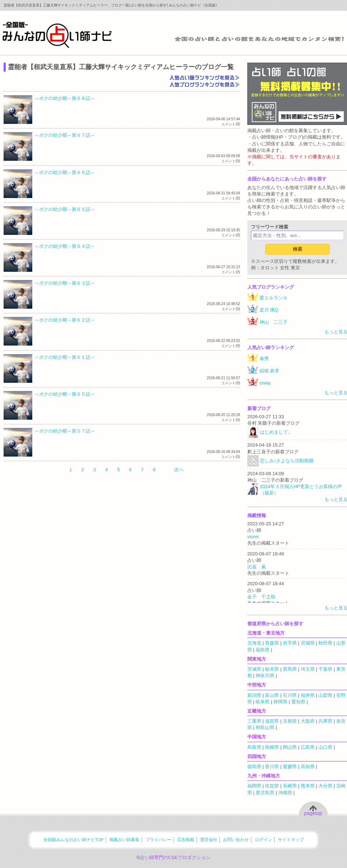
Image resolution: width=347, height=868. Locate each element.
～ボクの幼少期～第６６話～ (65, 172)
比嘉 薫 (257, 567)
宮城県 (308, 643)
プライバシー (158, 840)
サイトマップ (291, 840)
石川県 (290, 695)
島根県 (272, 747)
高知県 (308, 766)
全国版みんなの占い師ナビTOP (73, 840)
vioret (253, 537)
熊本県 (308, 786)
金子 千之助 (261, 597)
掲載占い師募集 (124, 840)
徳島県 (254, 766)
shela (265, 383)
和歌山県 (265, 727)
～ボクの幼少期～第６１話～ (65, 357)
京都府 (290, 721)
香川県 (272, 766)
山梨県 (325, 695)
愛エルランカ (274, 298)
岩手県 (290, 643)
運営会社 (209, 840)
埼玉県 (308, 669)
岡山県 (290, 747)
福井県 (308, 695)
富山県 (272, 695)
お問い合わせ (236, 840)
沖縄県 (285, 793)
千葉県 (325, 669)
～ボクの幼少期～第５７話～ (65, 431)
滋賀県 (272, 721)
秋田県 (325, 643)
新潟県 (254, 695)
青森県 (272, 643)
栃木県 (272, 669)
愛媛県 (290, 766)
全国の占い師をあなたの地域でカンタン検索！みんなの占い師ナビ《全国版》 (57, 35)
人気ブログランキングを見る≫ (204, 84)
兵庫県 (325, 721)
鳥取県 (254, 747)
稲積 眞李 (270, 371)
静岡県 (281, 702)
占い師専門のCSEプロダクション (175, 857)
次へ (179, 470)
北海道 (254, 643)
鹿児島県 (265, 793)
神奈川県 (265, 676)
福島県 (263, 650)
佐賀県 (272, 786)
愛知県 (298, 702)
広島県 (308, 747)
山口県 (325, 747)
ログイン (263, 840)
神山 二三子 (274, 322)
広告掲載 (186, 840)
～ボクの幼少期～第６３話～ (65, 283)
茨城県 (254, 669)
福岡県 (254, 786)
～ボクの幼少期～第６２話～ (65, 320)
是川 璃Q (269, 310)
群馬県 (290, 669)
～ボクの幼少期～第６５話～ (65, 209)
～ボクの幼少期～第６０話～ (65, 394)
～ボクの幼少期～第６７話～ (65, 135)
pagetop (313, 813)
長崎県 (290, 786)
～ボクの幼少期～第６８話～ (65, 98)
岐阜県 (263, 702)
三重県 (254, 721)
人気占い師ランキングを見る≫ (204, 77)
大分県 (325, 786)
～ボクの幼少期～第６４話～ (65, 246)
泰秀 (264, 359)
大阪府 (308, 721)
